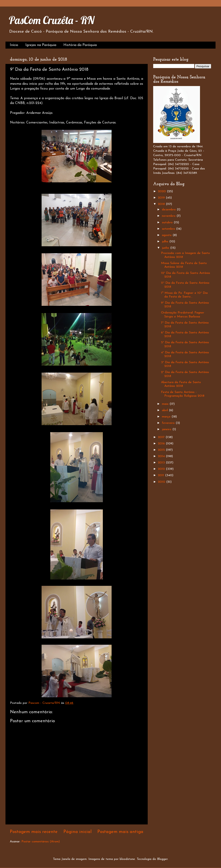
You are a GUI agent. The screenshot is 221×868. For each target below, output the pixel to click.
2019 (162, 198)
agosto (167, 235)
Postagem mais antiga (120, 832)
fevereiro (169, 423)
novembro (169, 216)
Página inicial (78, 832)
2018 (162, 204)
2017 (162, 437)
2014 (162, 456)
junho (166, 248)
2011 (162, 475)
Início (14, 45)
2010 (162, 482)
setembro (169, 229)
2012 (162, 469)
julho (166, 242)
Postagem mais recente (34, 832)
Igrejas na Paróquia (41, 45)
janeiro (167, 429)
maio (166, 404)
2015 (162, 450)
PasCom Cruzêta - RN (52, 20)
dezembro (169, 210)
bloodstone (127, 859)
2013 (162, 463)
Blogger (162, 859)
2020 (162, 191)
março (167, 417)
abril (165, 410)
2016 (162, 444)
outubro (168, 223)
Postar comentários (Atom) (41, 842)
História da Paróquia (80, 45)
